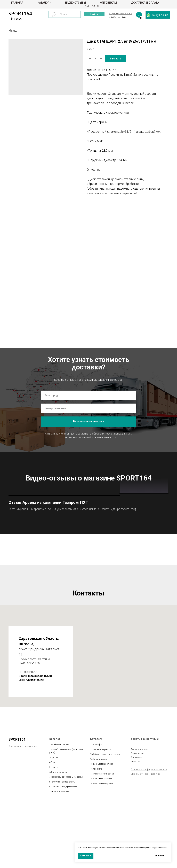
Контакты (92, 6)
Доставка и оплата (145, 3)
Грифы (54, 822)
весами (80, 841)
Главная (17, 3)
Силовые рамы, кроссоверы (64, 851)
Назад (13, 30)
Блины (54, 827)
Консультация (160, 15)
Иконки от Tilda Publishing (146, 838)
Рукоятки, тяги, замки (103, 838)
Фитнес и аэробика (102, 814)
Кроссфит (98, 809)
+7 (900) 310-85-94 (120, 13)
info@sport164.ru (119, 17)
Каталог (43, 3)
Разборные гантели (60, 809)
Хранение (97, 833)
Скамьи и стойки (59, 837)
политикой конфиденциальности (98, 437)
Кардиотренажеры (61, 856)
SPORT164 (20, 13)
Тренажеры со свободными (64, 841)
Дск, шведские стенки (103, 828)
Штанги (55, 832)
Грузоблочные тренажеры (63, 846)
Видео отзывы (75, 3)
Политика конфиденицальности (149, 834)
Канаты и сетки (100, 824)
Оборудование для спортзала (107, 819)
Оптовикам (108, 3)
